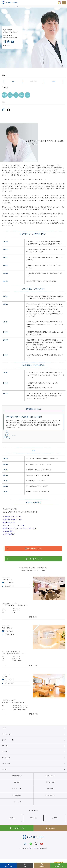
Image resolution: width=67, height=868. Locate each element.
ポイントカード (50, 776)
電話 (25, 865)
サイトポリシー (50, 795)
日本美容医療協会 (9, 534)
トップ (33, 728)
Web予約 (50, 828)
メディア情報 (50, 782)
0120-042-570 (8, 679)
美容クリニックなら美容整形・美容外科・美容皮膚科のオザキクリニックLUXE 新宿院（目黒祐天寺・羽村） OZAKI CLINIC (10, 2)
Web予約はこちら (24, 548)
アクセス (33, 770)
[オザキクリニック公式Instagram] (59, 2)
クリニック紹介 (33, 734)
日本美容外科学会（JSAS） (13, 517)
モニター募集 (17, 789)
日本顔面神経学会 (9, 531)
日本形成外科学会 (9, 522)
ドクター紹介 (33, 764)
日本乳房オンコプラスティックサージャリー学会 (20, 528)
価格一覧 (33, 746)
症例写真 (33, 752)
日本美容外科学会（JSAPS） (13, 520)
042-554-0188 (8, 683)
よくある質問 (33, 758)
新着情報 (17, 782)
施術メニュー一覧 (33, 740)
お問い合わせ (17, 795)
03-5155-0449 (8, 586)
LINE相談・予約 (24, 559)
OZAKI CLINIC (33, 848)
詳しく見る (34, 617)
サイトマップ (17, 802)
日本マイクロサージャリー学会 (14, 525)
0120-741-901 (8, 631)
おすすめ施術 (17, 776)
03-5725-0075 (8, 634)
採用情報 (50, 789)
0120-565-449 (8, 582)
